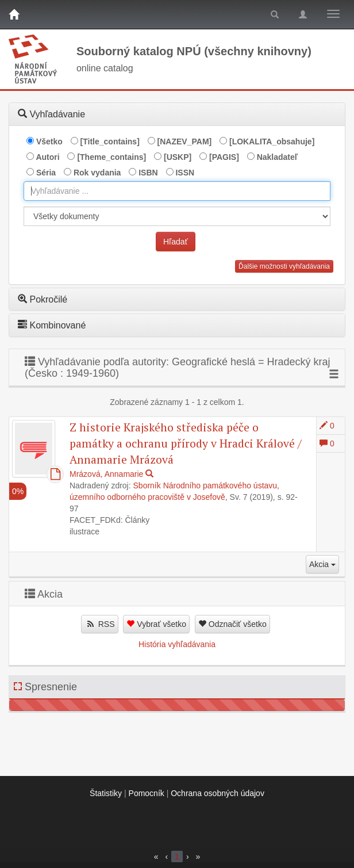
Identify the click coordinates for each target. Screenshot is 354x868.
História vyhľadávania (177, 644)
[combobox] (177, 191)
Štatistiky (106, 793)
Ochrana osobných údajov (218, 793)
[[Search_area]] (177, 216)
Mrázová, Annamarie (106, 474)
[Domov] (14, 14)
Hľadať (176, 242)
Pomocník (147, 793)
